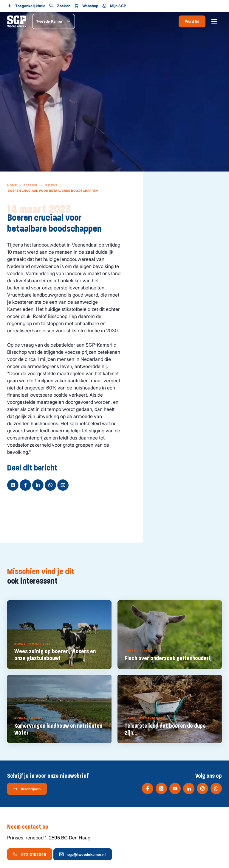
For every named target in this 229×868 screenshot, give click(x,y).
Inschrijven (27, 789)
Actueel (31, 185)
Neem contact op (31, 827)
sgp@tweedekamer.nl (82, 854)
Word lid (192, 21)
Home (12, 185)
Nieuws (51, 185)
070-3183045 (29, 854)
